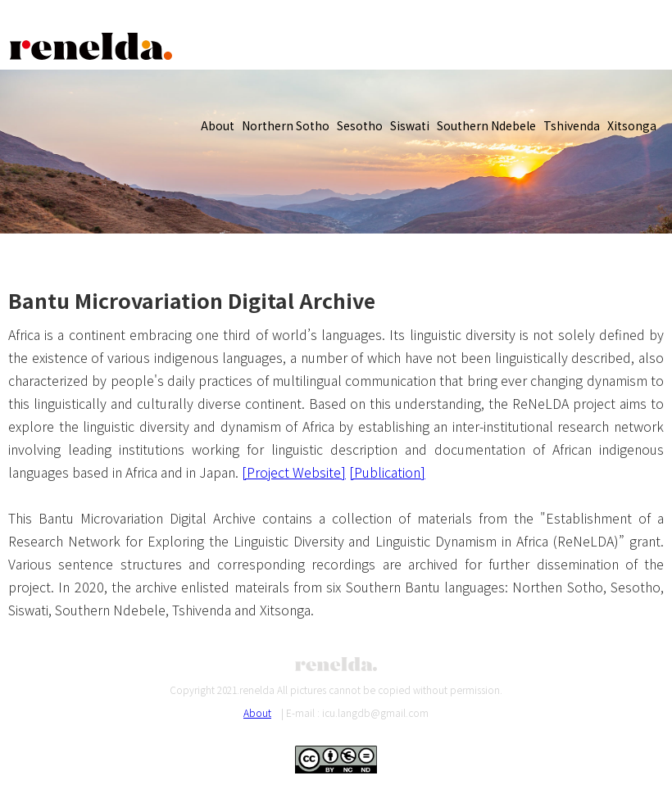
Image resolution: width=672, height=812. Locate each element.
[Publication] (387, 472)
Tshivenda (572, 125)
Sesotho (360, 125)
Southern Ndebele (486, 125)
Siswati (410, 125)
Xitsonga (632, 125)
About (218, 125)
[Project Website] (294, 472)
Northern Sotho (286, 125)
